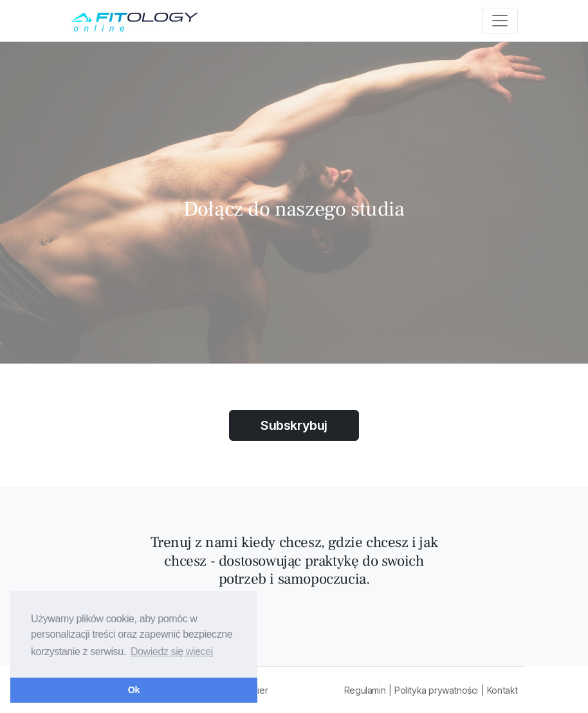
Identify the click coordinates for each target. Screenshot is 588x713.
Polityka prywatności (436, 690)
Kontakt (502, 690)
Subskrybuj (294, 425)
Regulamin (365, 690)
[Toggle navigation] (500, 21)
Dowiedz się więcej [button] (172, 652)
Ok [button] (134, 690)
